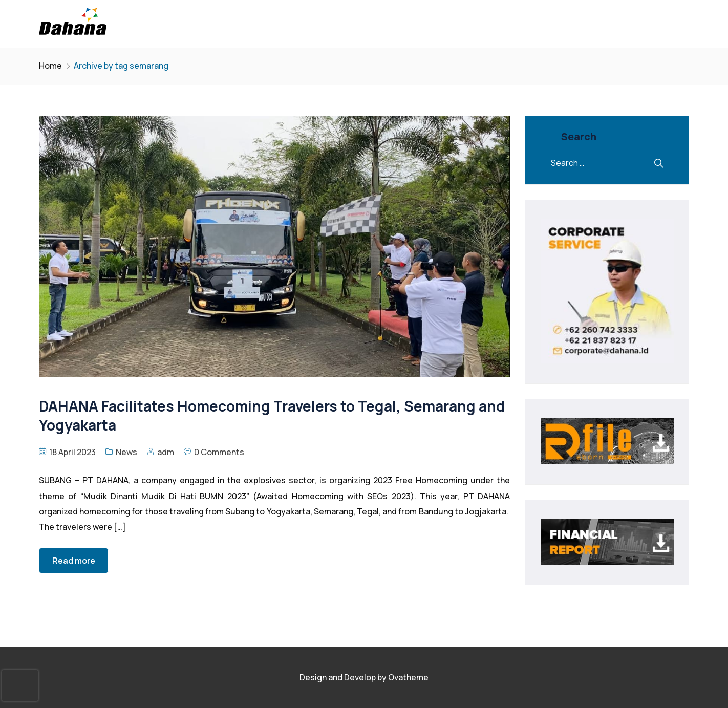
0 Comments (219, 452)
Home (50, 66)
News (126, 452)
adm (166, 452)
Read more (74, 561)
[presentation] (20, 685)
